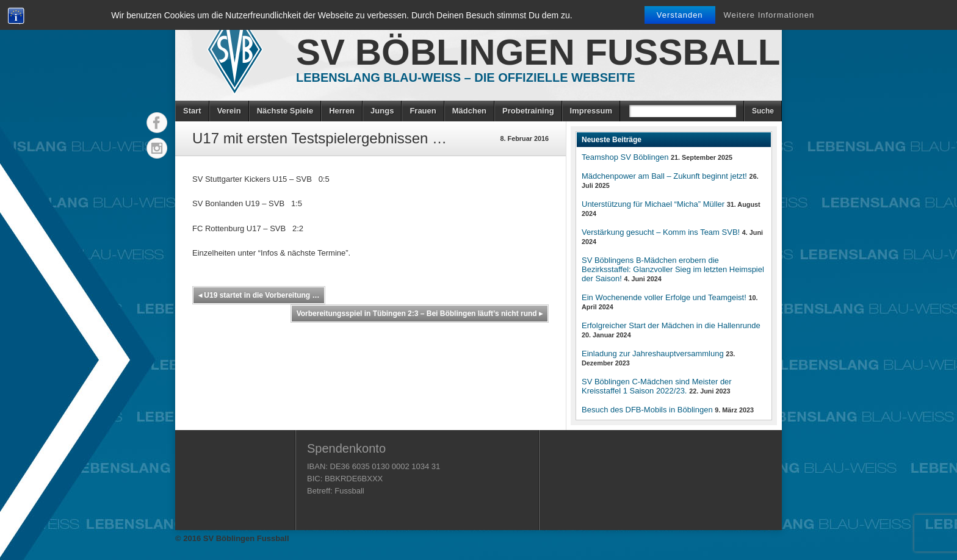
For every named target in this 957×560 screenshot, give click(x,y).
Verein (229, 111)
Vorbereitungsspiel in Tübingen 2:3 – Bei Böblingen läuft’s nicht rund (420, 314)
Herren (342, 111)
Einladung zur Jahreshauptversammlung (653, 354)
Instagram (157, 148)
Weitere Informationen (769, 15)
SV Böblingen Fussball (538, 52)
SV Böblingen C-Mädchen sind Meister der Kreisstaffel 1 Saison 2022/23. (657, 386)
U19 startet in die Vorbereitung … (259, 295)
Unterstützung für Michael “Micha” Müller (653, 204)
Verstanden (680, 15)
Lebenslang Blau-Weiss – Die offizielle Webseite (466, 77)
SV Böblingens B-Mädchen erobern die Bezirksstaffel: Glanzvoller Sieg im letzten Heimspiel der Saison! (673, 269)
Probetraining (528, 111)
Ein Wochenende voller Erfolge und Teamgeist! (664, 297)
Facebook (157, 123)
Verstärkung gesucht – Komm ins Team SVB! (661, 232)
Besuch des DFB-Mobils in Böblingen (647, 410)
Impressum (591, 111)
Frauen (423, 111)
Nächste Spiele (285, 111)
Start (192, 111)
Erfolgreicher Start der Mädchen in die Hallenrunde (671, 325)
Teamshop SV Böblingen (625, 157)
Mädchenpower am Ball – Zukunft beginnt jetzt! (664, 176)
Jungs (382, 111)
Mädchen (469, 111)
